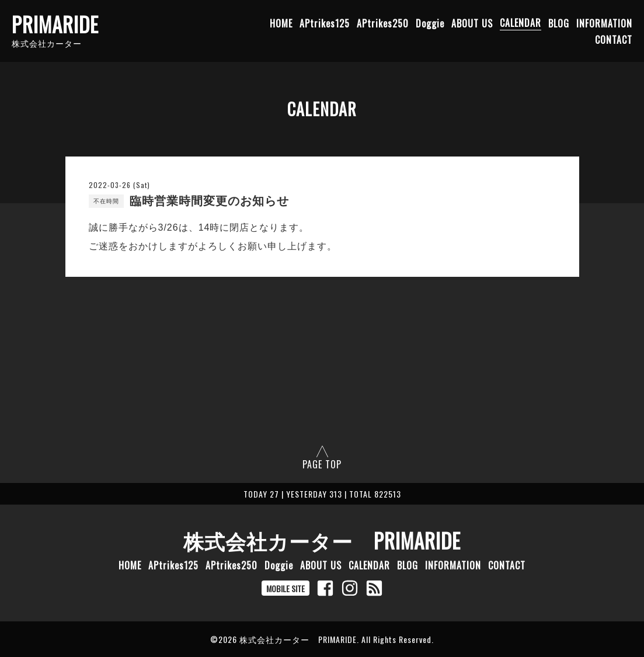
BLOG (559, 23)
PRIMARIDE (55, 24)
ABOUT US (472, 23)
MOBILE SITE (286, 588)
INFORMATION (604, 23)
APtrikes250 (383, 23)
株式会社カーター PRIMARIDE (322, 540)
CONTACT (614, 39)
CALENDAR (521, 23)
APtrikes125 (325, 23)
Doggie (430, 23)
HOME (281, 23)
